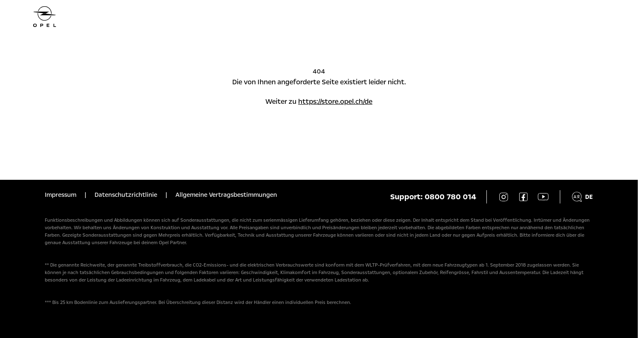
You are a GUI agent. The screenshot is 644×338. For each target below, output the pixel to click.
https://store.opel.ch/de (335, 102)
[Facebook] (523, 197)
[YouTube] (543, 197)
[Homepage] (319, 17)
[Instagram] (503, 197)
